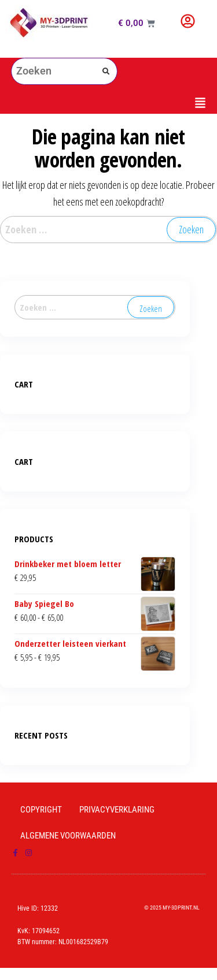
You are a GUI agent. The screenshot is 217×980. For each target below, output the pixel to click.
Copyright (41, 810)
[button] (109, 104)
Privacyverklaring (117, 810)
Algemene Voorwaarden (68, 836)
